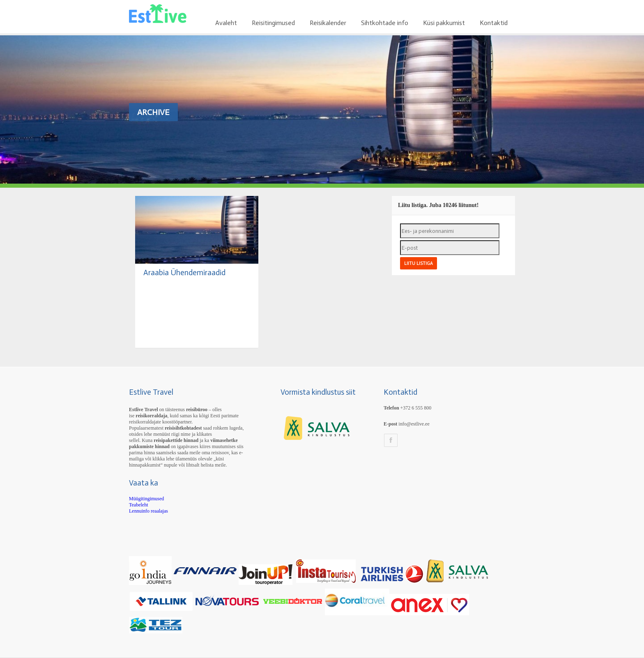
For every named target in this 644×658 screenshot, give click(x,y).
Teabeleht (138, 505)
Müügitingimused (146, 499)
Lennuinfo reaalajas (148, 511)
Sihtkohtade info (385, 23)
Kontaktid (494, 23)
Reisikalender (328, 23)
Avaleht (226, 23)
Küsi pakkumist (444, 23)
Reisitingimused (273, 23)
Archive (153, 112)
